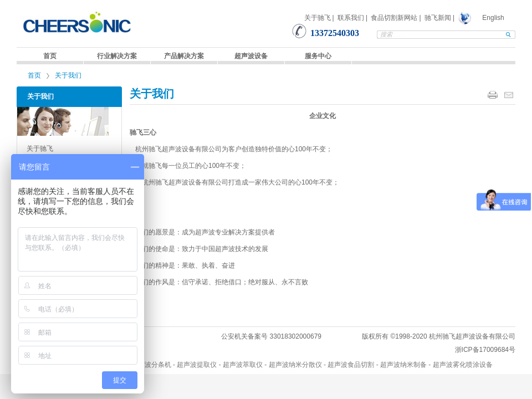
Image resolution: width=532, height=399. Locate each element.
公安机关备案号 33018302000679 (271, 336)
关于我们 (68, 75)
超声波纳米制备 (403, 365)
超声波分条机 (151, 365)
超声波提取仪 (197, 365)
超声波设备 (251, 56)
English (493, 18)
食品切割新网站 (394, 18)
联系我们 (351, 18)
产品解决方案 (184, 56)
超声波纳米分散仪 (295, 365)
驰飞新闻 (438, 18)
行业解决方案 (117, 56)
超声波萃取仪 (243, 365)
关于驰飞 (318, 18)
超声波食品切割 (351, 365)
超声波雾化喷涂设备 (463, 365)
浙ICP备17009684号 (485, 350)
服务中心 (318, 56)
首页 (50, 56)
